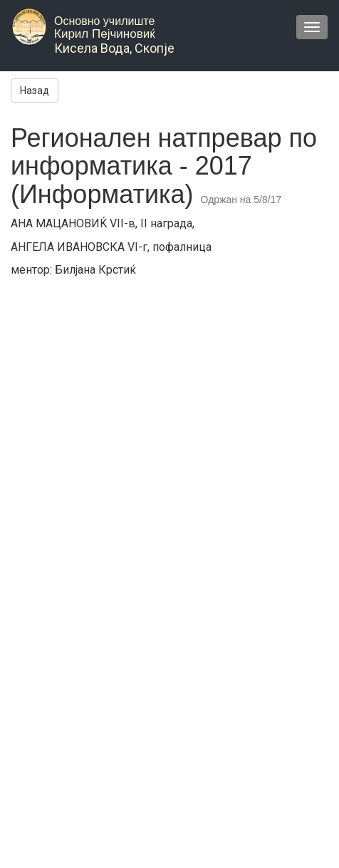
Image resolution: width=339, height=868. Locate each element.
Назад (35, 91)
